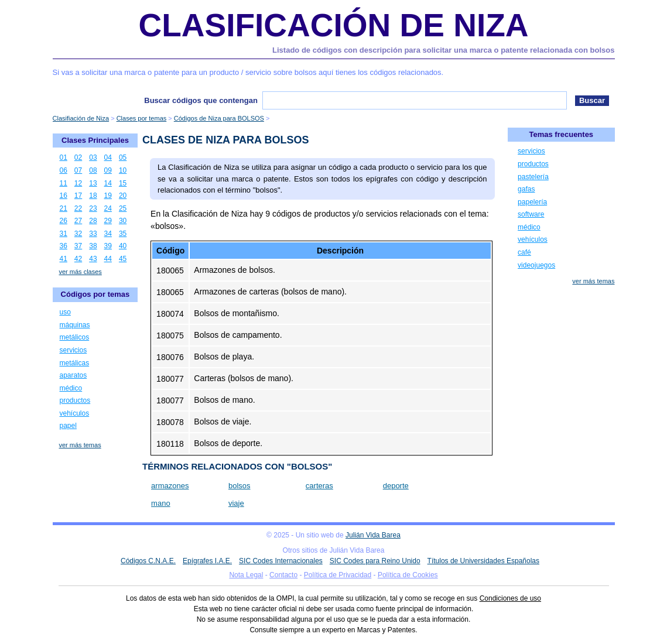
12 (78, 183)
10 (123, 170)
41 (64, 259)
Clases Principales (95, 140)
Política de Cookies (408, 575)
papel (68, 426)
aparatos (73, 375)
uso (65, 312)
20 (123, 196)
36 (64, 246)
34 (108, 234)
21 (64, 208)
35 (123, 234)
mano (161, 503)
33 (93, 234)
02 (78, 157)
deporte (396, 486)
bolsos (240, 486)
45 (123, 259)
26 (64, 221)
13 (93, 183)
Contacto (283, 575)
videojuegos (536, 265)
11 (64, 183)
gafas (526, 189)
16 (64, 196)
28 (93, 221)
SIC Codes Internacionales (281, 561)
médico (71, 388)
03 (93, 157)
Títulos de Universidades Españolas (483, 561)
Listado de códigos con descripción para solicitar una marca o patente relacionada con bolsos (443, 50)
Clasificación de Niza (333, 25)
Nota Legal (246, 575)
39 (108, 246)
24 (108, 208)
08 (93, 170)
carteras (319, 486)
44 (108, 259)
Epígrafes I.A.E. (207, 561)
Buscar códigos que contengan (201, 100)
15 (123, 183)
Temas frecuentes (562, 134)
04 (108, 157)
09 (108, 170)
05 (123, 157)
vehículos (75, 413)
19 (108, 196)
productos (75, 400)
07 (78, 170)
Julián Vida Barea (373, 535)
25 (123, 208)
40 (123, 246)
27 (78, 221)
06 (64, 170)
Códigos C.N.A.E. (148, 561)
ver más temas (80, 445)
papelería (532, 202)
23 (93, 208)
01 (64, 157)
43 (93, 259)
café (524, 252)
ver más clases (81, 272)
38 (93, 246)
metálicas (75, 363)
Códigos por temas (95, 294)
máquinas (75, 325)
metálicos (75, 337)
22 (78, 208)
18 (93, 196)
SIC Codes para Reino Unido (375, 561)
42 (78, 259)
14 (108, 183)
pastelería (533, 177)
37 (78, 246)
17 (78, 196)
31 (64, 234)
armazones (170, 486)
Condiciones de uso (510, 598)
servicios (73, 350)
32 (78, 234)
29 (108, 221)
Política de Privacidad (338, 575)
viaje (236, 503)
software (531, 214)
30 (123, 221)
